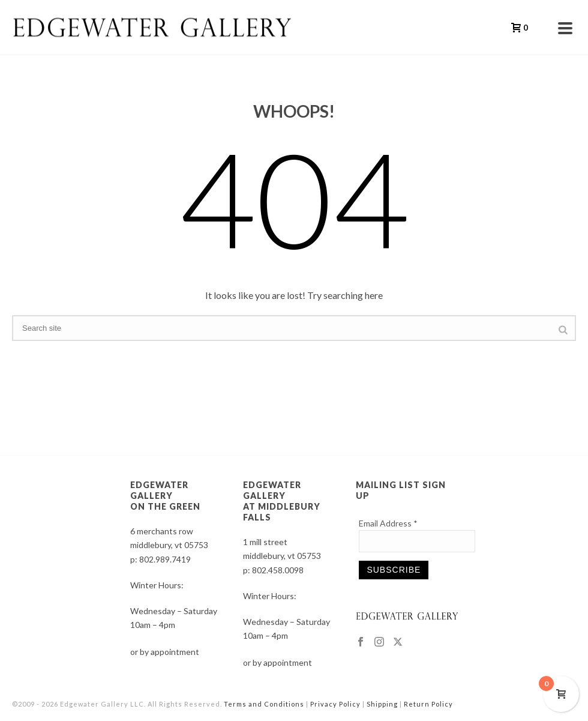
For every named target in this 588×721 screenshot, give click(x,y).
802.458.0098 (278, 570)
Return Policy (428, 704)
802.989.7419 (165, 559)
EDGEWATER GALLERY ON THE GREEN (165, 496)
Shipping (382, 704)
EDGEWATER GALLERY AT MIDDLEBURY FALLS (282, 501)
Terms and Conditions (264, 704)
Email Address (388, 523)
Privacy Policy (335, 704)
